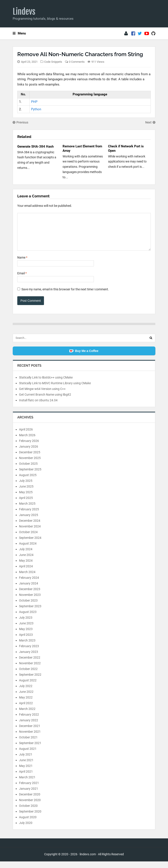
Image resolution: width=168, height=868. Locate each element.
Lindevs (24, 12)
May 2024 (26, 567)
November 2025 (30, 464)
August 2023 (28, 618)
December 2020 (30, 801)
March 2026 (27, 442)
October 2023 (28, 607)
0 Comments (77, 62)
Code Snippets (53, 62)
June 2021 (26, 767)
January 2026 (29, 453)
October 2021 (28, 744)
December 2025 (30, 459)
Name (22, 264)
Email (22, 280)
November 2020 (30, 807)
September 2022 (30, 681)
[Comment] (84, 235)
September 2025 (30, 476)
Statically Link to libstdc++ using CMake (46, 384)
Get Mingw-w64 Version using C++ (42, 395)
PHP (34, 102)
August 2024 (28, 550)
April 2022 (26, 710)
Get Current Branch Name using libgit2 (45, 401)
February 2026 (29, 447)
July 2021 (26, 761)
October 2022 (28, 675)
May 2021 (26, 772)
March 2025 (27, 510)
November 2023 (30, 601)
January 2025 (29, 522)
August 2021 (28, 755)
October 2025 (28, 470)
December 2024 (30, 527)
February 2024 (29, 584)
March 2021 (27, 784)
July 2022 (26, 693)
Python (36, 109)
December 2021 (30, 732)
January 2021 (29, 795)
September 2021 (30, 750)
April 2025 (26, 504)
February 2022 (29, 721)
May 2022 (26, 704)
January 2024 (29, 590)
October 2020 (28, 812)
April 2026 (26, 436)
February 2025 (29, 516)
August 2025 (28, 482)
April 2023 (26, 641)
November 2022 (30, 670)
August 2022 (28, 687)
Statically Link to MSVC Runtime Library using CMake (55, 390)
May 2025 (26, 499)
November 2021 (30, 738)
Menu (19, 33)
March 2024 (27, 579)
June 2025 (26, 493)
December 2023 (30, 596)
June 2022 (26, 698)
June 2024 (26, 561)
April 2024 (26, 573)
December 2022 (30, 664)
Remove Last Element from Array (82, 148)
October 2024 (28, 539)
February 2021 (29, 789)
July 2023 (26, 624)
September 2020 (30, 818)
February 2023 (29, 653)
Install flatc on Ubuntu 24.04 (38, 407)
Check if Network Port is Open (126, 148)
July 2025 (26, 487)
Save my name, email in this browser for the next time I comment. (65, 296)
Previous (20, 122)
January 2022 (29, 727)
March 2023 (27, 647)
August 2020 (28, 824)
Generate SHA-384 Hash (35, 146)
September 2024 (30, 544)
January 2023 (29, 658)
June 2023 (26, 630)
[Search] (151, 345)
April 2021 (26, 778)
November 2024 (30, 533)
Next (150, 122)
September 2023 (30, 613)
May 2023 (26, 636)
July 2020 (26, 829)
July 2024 (26, 556)
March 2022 (27, 715)
